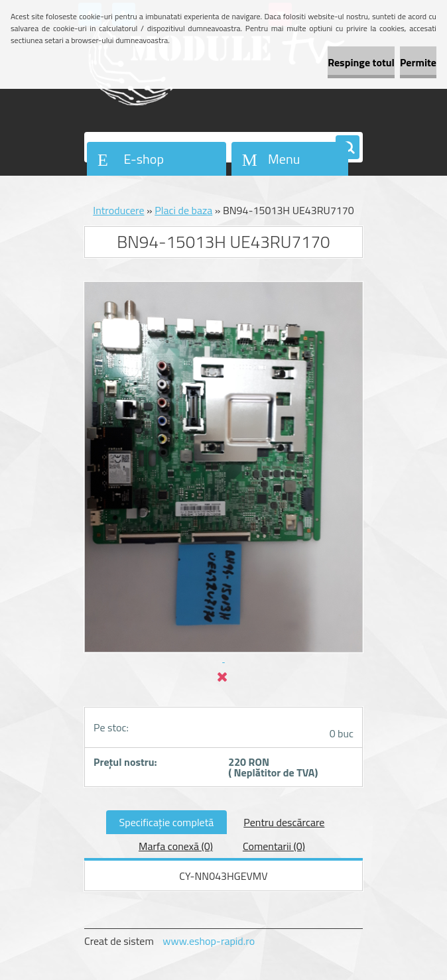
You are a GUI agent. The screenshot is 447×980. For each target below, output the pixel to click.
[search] (348, 148)
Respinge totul (361, 62)
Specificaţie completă (167, 822)
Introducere (118, 210)
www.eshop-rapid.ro (209, 941)
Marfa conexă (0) (176, 846)
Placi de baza (183, 210)
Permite (418, 62)
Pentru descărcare (284, 822)
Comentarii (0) (274, 846)
